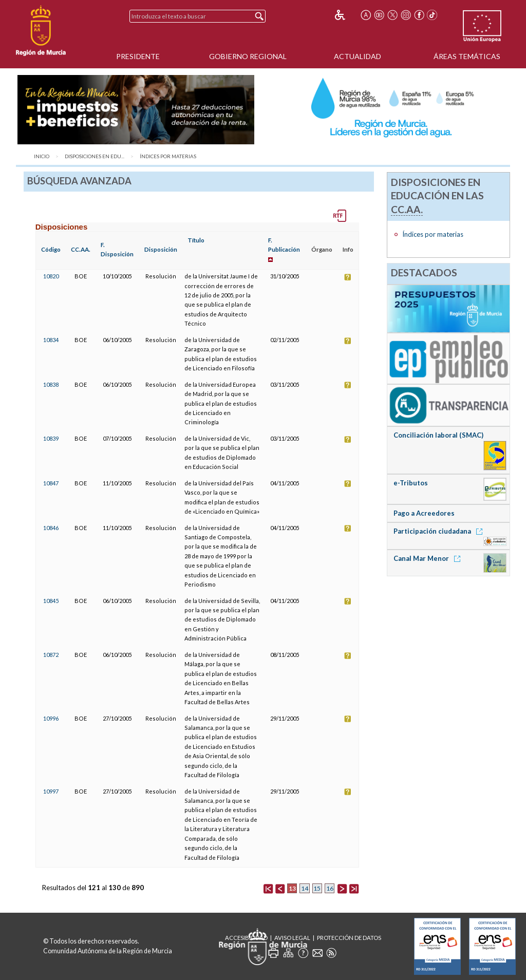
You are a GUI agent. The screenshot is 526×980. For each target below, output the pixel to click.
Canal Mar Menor (429, 558)
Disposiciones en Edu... (95, 156)
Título (196, 240)
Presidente (138, 56)
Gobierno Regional (248, 56)
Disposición (161, 249)
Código (51, 249)
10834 (51, 340)
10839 (51, 438)
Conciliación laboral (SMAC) (438, 435)
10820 (51, 276)
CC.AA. (81, 249)
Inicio (42, 156)
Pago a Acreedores (424, 513)
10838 (51, 384)
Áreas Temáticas (467, 56)
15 (317, 888)
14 (305, 888)
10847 (51, 483)
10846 (51, 528)
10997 (51, 791)
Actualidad (358, 56)
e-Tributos (411, 483)
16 (330, 888)
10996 (51, 718)
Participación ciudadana (440, 531)
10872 (51, 655)
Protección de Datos (349, 938)
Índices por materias (168, 156)
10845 (51, 601)
